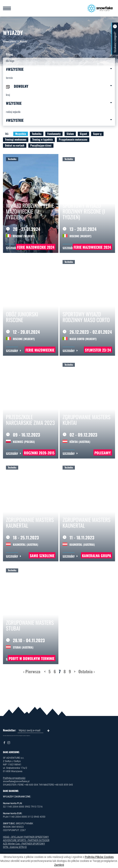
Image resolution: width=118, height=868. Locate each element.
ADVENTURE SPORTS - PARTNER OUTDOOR (26, 840)
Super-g (97, 134)
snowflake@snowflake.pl (16, 781)
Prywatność (24, 736)
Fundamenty (54, 134)
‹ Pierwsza (32, 671)
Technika (37, 134)
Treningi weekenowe (16, 139)
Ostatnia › (87, 671)
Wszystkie (21, 134)
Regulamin (28, 736)
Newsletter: (10, 730)
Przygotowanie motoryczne (73, 139)
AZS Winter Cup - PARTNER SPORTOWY (24, 844)
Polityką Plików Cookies (99, 857)
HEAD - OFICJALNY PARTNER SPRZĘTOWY (26, 837)
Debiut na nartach (15, 145)
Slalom (70, 134)
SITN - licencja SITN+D (15, 847)
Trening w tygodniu (43, 139)
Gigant (83, 134)
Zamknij (59, 865)
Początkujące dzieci (41, 145)
